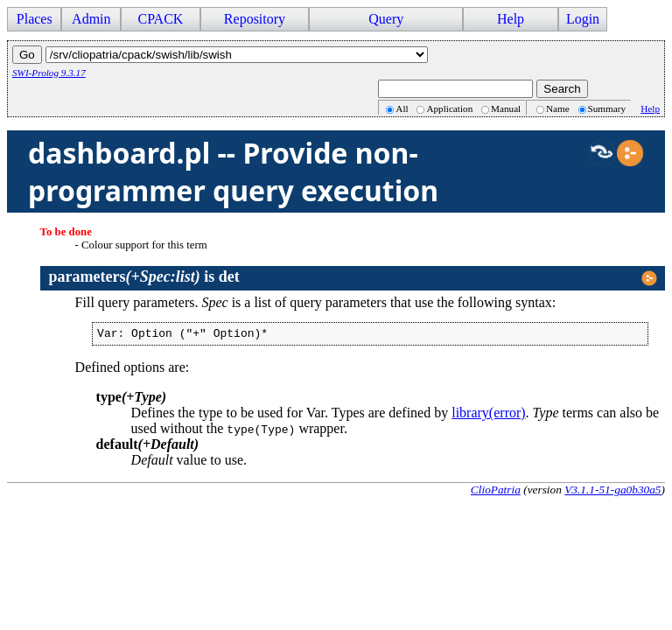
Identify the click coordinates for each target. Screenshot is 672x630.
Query (386, 19)
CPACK (160, 19)
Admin (91, 19)
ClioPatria (496, 492)
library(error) (488, 415)
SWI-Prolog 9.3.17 (49, 73)
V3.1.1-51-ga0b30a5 (612, 492)
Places (35, 19)
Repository (255, 19)
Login (583, 19)
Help (511, 19)
